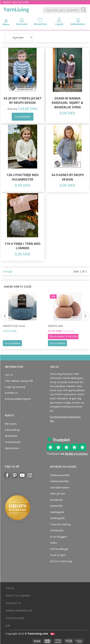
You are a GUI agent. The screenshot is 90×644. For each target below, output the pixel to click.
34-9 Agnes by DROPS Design (68, 177)
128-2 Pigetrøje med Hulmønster (23, 177)
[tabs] (78, 22)
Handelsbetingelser (19, 611)
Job (8, 625)
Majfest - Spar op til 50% (16, 2)
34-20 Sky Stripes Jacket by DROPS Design (23, 100)
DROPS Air (55, 326)
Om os (9, 375)
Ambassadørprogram (18, 399)
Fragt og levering (15, 387)
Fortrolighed (15, 618)
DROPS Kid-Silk (14, 326)
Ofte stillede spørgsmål (19, 381)
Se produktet (12, 343)
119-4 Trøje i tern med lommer (23, 246)
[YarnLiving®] (16, 9)
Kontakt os (11, 393)
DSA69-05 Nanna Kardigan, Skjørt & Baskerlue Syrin (67, 103)
